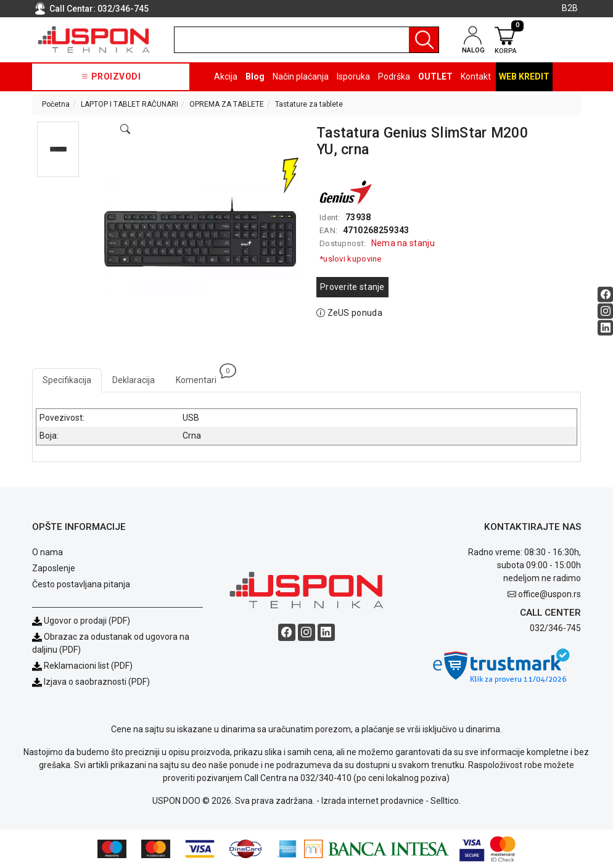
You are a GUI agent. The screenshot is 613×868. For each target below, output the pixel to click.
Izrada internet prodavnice (372, 801)
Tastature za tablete (309, 104)
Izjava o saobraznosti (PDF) (97, 682)
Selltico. (446, 801)
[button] (58, 149)
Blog (255, 76)
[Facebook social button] (605, 295)
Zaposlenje (54, 568)
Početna (56, 104)
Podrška (394, 76)
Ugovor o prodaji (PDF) (81, 621)
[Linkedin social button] (605, 328)
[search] (306, 40)
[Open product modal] (125, 130)
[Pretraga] (424, 40)
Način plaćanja (301, 76)
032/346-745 (123, 9)
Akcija (226, 76)
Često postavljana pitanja (81, 584)
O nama (47, 552)
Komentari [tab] (201, 377)
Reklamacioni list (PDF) (82, 666)
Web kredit (524, 76)
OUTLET (435, 76)
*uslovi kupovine (351, 259)
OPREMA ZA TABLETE (227, 104)
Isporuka (353, 76)
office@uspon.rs (549, 594)
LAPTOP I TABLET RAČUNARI (130, 104)
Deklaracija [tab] (134, 380)
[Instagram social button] (605, 311)
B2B (570, 8)
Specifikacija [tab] (67, 380)
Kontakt (476, 76)
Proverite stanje (352, 287)
